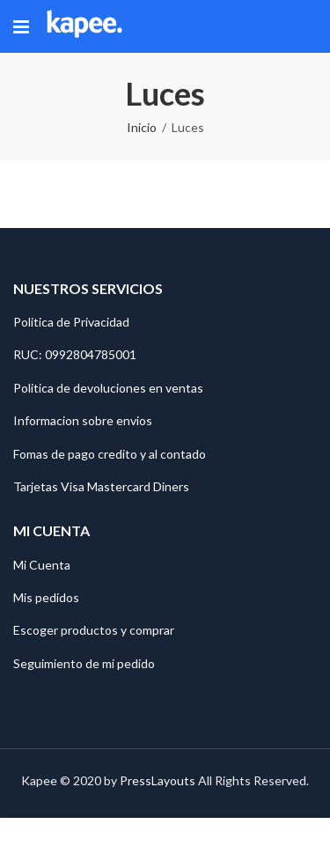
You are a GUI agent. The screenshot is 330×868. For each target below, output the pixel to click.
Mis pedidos (46, 597)
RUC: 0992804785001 (75, 354)
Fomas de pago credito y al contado (110, 454)
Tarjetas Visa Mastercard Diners (101, 486)
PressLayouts (158, 780)
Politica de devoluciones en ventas (108, 388)
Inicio (142, 127)
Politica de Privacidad (71, 322)
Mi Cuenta (42, 565)
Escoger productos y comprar (94, 630)
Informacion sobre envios (83, 420)
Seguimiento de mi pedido (84, 663)
